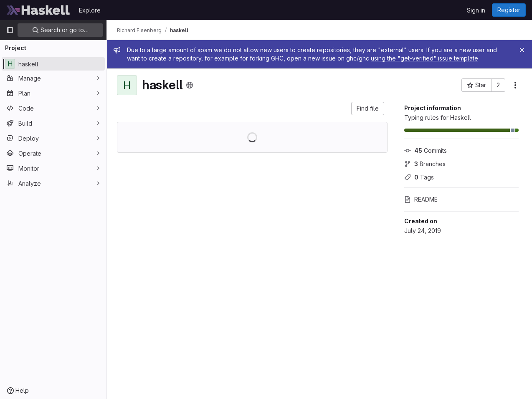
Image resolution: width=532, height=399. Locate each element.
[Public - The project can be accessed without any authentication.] (190, 85)
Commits (426, 150)
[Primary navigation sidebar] (10, 30)
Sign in (476, 10)
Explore (90, 10)
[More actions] (515, 85)
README (421, 199)
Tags (419, 177)
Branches (425, 164)
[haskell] (53, 64)
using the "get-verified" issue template (424, 58)
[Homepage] (38, 10)
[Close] (522, 50)
